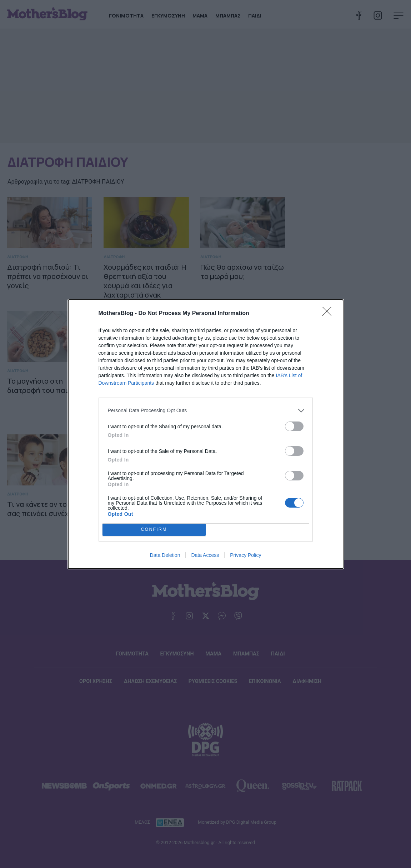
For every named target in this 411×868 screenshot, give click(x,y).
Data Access (205, 555)
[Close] (329, 314)
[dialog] (206, 434)
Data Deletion (165, 555)
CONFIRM (154, 530)
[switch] (294, 426)
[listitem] (206, 411)
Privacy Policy (245, 555)
